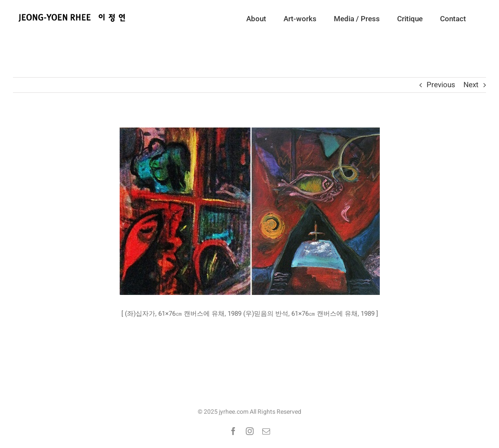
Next (471, 85)
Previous (441, 85)
